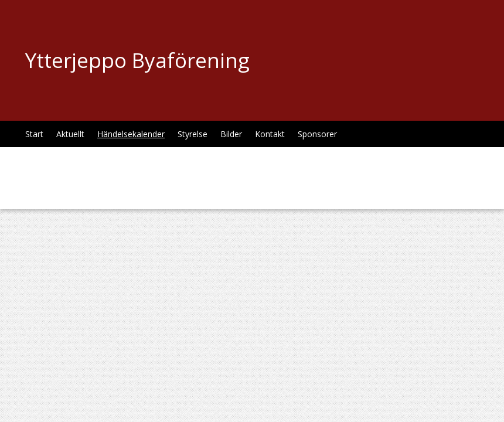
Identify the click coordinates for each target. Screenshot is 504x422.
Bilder (231, 134)
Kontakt (270, 134)
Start (34, 134)
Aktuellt (70, 134)
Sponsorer (317, 134)
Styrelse (193, 134)
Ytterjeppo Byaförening (137, 60)
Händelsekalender (131, 134)
